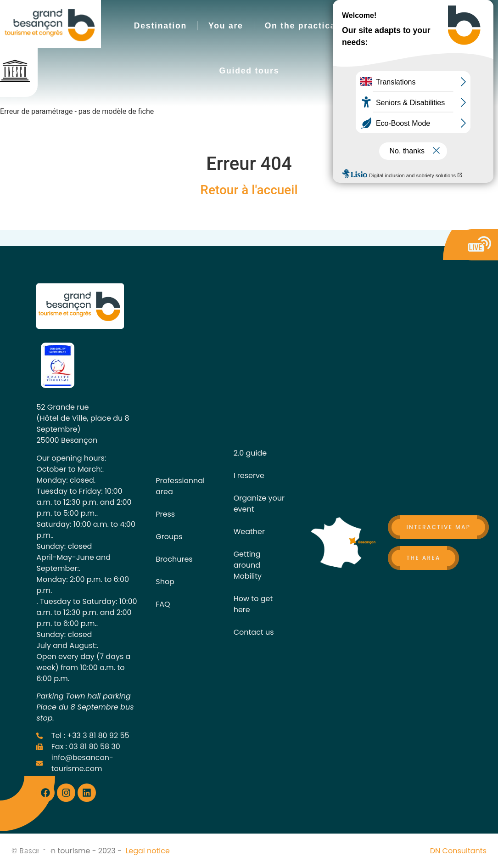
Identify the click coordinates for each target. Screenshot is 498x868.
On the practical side (313, 26)
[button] (391, 44)
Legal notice (148, 851)
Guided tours (249, 71)
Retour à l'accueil (249, 190)
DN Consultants (458, 851)
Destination (160, 26)
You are (226, 26)
